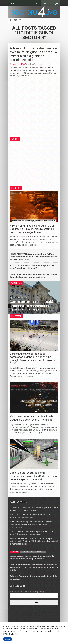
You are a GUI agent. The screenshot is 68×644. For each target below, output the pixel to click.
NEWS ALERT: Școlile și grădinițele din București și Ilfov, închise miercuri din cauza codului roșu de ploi (33, 229)
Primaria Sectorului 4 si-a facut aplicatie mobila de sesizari (33, 578)
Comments (40, 551)
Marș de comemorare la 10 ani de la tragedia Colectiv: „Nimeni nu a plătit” (32, 418)
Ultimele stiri (27, 551)
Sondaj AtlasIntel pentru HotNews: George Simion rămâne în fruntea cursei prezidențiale (31, 524)
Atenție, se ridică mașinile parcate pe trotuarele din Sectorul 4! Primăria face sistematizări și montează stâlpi (34, 541)
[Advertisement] (34, 113)
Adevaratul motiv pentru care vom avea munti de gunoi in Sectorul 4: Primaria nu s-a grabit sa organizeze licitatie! (34, 54)
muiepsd (14, 522)
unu (12, 531)
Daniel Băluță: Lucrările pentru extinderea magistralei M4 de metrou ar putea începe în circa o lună (34, 476)
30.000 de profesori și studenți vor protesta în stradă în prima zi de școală (32, 267)
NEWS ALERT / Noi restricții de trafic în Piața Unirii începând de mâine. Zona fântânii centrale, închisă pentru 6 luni (34, 257)
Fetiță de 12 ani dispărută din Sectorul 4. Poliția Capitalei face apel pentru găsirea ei (33, 276)
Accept (8, 639)
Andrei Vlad (19, 64)
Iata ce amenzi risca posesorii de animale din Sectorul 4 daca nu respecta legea (32, 557)
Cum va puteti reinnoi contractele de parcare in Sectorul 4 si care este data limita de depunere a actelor (34, 567)
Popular (15, 551)
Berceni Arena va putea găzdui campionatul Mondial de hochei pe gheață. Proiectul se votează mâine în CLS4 (32, 359)
